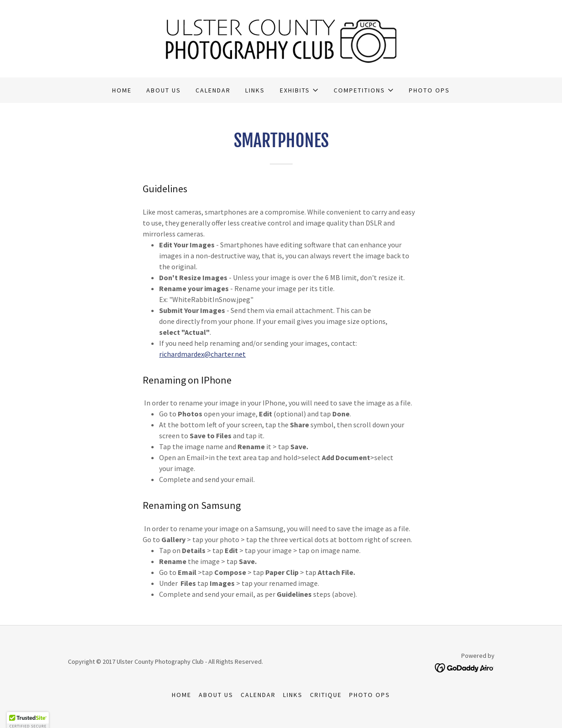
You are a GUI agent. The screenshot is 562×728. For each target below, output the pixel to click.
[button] (299, 90)
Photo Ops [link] (429, 90)
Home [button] (182, 695)
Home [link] (122, 90)
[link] (281, 38)
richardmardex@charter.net (202, 354)
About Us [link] (164, 90)
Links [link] (255, 90)
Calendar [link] (213, 90)
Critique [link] (326, 695)
